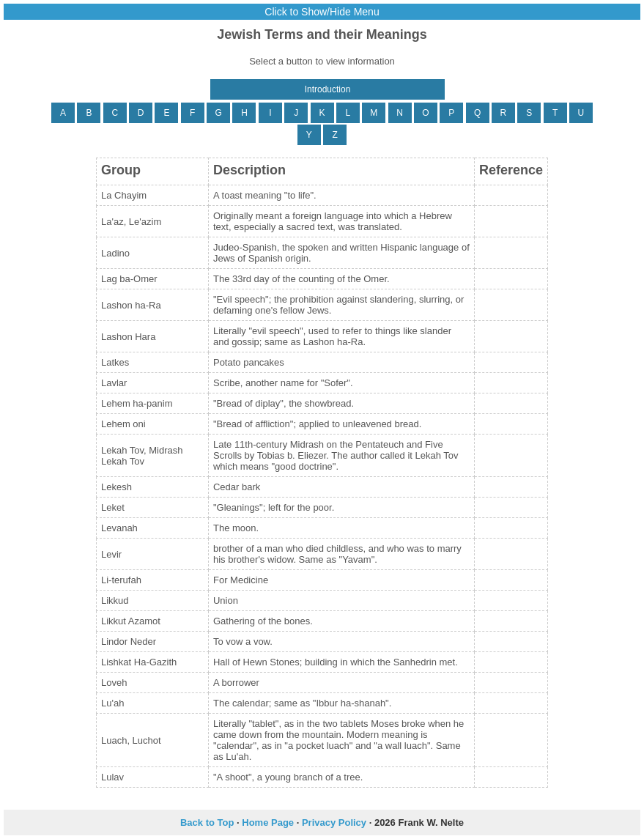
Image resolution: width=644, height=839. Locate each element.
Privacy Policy (334, 823)
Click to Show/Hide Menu (322, 12)
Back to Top (207, 823)
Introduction (328, 89)
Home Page (268, 823)
